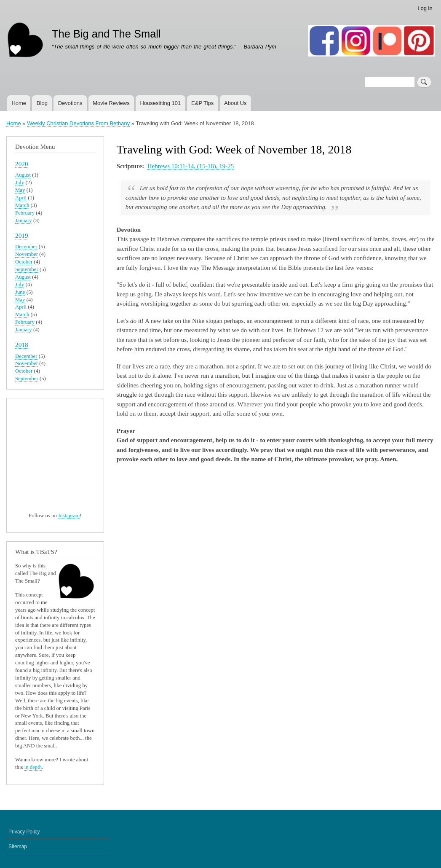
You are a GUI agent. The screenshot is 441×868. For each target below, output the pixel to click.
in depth (33, 767)
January (24, 220)
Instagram (69, 516)
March (22, 205)
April (21, 198)
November (27, 254)
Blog (42, 103)
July (20, 183)
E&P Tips (202, 103)
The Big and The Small (106, 34)
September (27, 269)
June (20, 292)
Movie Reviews (111, 103)
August (23, 175)
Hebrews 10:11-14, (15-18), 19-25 (191, 166)
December (26, 247)
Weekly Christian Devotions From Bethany (78, 123)
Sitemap (18, 847)
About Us (235, 103)
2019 (22, 235)
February (25, 213)
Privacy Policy (24, 832)
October (24, 262)
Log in (425, 8)
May (20, 190)
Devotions (70, 103)
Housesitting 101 (160, 103)
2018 (22, 345)
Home (19, 103)
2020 (22, 164)
